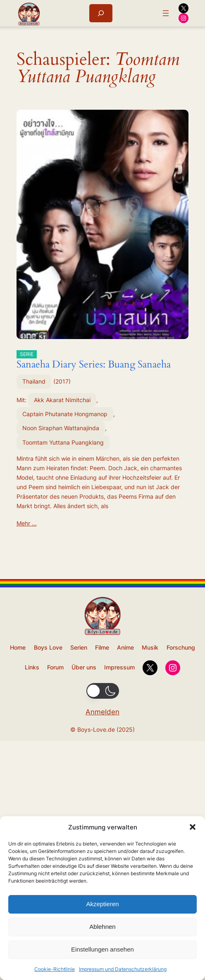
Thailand (34, 381)
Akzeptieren (102, 904)
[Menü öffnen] (166, 13)
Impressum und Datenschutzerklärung (123, 969)
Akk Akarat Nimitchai (62, 400)
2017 (62, 381)
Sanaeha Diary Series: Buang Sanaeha (94, 361)
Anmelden (102, 712)
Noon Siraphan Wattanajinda (61, 428)
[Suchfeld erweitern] (101, 13)
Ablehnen (102, 927)
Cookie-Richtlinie (55, 969)
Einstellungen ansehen (102, 949)
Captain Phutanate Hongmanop (65, 414)
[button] (193, 827)
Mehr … (27, 523)
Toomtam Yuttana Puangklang (63, 442)
